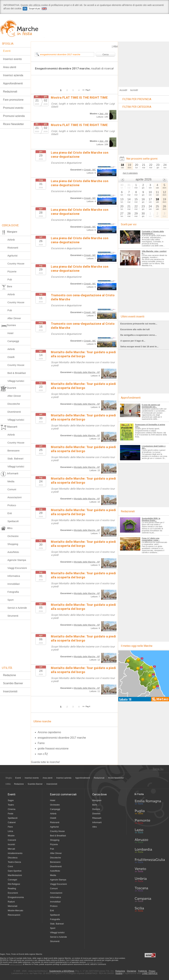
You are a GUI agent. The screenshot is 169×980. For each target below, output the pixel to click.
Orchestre (13, 536)
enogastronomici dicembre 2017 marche (62, 738)
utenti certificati (16, 964)
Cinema (12, 809)
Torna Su (158, 769)
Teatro (11, 805)
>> (83, 90)
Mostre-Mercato (15, 910)
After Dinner (14, 318)
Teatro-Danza (14, 862)
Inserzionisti (10, 691)
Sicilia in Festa (150, 909)
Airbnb (11, 240)
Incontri (11, 844)
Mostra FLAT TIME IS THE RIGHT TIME (79, 97)
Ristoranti (13, 248)
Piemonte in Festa (150, 822)
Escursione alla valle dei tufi (135, 329)
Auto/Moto (13, 552)
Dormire (96, 809)
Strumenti (13, 616)
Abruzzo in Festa (150, 842)
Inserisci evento (12, 59)
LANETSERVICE (150, 973)
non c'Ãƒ (43, 754)
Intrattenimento (15, 853)
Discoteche (14, 404)
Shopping (13, 544)
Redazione (10, 675)
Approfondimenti (13, 83)
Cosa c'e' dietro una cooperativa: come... (151, 539)
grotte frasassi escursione (53, 749)
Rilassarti (97, 818)
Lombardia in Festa (150, 851)
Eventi (7, 51)
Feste (11, 814)
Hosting (119, 973)
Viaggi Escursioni (17, 568)
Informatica (14, 576)
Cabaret (12, 822)
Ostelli (11, 357)
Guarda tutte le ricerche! (45, 762)
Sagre (11, 800)
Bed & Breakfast (17, 373)
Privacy (152, 971)
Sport (10, 600)
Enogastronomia (16, 897)
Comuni (12, 489)
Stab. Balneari (15, 458)
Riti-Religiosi (14, 884)
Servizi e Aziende (17, 608)
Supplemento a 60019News (62, 971)
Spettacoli (13, 521)
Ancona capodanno (49, 732)
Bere (95, 805)
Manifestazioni (15, 875)
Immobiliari (14, 584)
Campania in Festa (150, 900)
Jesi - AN (104, 114)
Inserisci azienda (13, 75)
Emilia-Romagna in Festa (150, 803)
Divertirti (96, 814)
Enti (10, 513)
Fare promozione (13, 100)
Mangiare (97, 800)
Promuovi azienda (14, 116)
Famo (41, 743)
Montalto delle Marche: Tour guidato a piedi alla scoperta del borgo (83, 354)
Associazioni (14, 497)
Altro (95, 827)
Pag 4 (88, 90)
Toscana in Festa (150, 890)
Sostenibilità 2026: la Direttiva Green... (151, 519)
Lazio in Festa (150, 832)
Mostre (11, 836)
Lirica (10, 831)
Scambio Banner (13, 683)
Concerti (12, 840)
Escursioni (13, 893)
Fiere (10, 827)
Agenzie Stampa (17, 560)
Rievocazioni (14, 915)
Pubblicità (142, 971)
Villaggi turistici (16, 381)
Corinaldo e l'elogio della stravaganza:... (153, 232)
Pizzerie (12, 271)
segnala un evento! (95, 962)
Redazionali (10, 92)
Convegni (12, 880)
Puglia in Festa (150, 813)
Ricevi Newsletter (14, 124)
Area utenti (10, 67)
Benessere (14, 451)
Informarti (97, 822)
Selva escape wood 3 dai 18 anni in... (139, 347)
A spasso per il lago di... (133, 341)
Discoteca (13, 858)
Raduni (11, 902)
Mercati (11, 849)
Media (11, 481)
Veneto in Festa (150, 871)
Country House (16, 264)
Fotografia (13, 592)
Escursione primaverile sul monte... (139, 324)
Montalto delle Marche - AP (87, 372)
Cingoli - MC (90, 170)
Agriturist (12, 256)
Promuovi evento (13, 108)
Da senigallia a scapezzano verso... (138, 335)
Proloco (12, 505)
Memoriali (13, 906)
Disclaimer (132, 971)
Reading (12, 888)
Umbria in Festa (150, 880)
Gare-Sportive (15, 871)
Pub (10, 279)
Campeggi (13, 341)
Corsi (10, 866)
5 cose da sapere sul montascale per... (151, 406)
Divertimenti (14, 412)
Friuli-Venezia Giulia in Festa (150, 861)
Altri (115, 47)
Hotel (10, 333)
